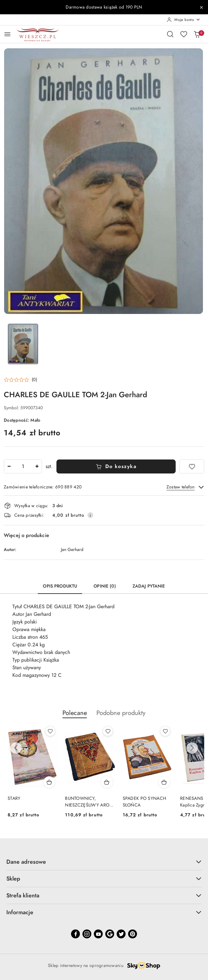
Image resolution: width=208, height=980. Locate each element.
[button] (20, 380)
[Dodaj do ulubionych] (192, 466)
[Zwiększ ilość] (37, 466)
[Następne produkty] (192, 748)
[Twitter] (121, 934)
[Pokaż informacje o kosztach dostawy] (90, 515)
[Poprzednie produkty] (16, 748)
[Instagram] (87, 934)
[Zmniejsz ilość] (9, 466)
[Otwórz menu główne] (7, 34)
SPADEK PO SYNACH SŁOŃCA (144, 802)
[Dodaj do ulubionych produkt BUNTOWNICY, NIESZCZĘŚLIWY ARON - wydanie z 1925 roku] (108, 731)
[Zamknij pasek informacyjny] (201, 7)
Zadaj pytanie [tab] (149, 586)
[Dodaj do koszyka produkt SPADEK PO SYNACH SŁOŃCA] (164, 782)
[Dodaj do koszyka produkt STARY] (49, 782)
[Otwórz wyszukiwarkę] (170, 34)
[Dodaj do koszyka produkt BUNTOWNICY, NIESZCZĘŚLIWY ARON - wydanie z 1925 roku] (107, 782)
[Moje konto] (184, 20)
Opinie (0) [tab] (105, 586)
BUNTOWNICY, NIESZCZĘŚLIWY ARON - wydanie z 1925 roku (89, 802)
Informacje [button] (104, 912)
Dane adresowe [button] (104, 862)
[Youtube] (98, 934)
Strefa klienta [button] (104, 895)
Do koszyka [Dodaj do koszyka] (116, 466)
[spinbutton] (23, 466)
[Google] (110, 934)
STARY (14, 798)
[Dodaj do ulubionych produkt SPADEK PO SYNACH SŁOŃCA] (165, 731)
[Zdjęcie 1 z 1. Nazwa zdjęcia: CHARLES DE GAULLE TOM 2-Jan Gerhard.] (23, 344)
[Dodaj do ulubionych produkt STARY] (50, 731)
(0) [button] (34, 380)
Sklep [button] (104, 878)
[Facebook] (75, 934)
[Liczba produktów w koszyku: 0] (197, 34)
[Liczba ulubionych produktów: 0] (184, 34)
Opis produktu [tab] (60, 586)
